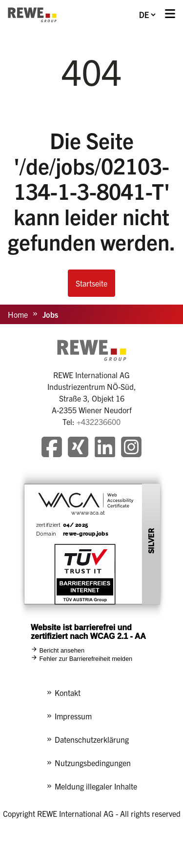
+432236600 (99, 422)
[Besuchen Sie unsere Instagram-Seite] (131, 448)
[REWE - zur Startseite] (32, 15)
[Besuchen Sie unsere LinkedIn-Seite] (105, 448)
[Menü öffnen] (170, 15)
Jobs (50, 314)
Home (18, 314)
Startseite (91, 283)
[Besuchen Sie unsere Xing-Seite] (78, 448)
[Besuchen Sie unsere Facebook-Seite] (52, 448)
